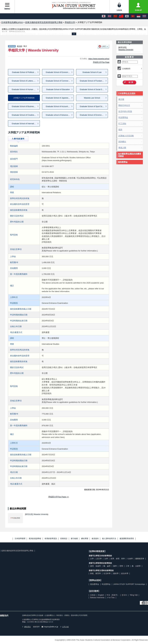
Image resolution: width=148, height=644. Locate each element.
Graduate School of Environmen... (93, 115)
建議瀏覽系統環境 (127, 539)
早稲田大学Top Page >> (59, 497)
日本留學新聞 (20, 539)
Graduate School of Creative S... (24, 115)
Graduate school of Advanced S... (59, 115)
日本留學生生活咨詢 (127, 93)
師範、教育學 (95, 573)
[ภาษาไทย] (144, 16)
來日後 (121, 99)
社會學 (130, 559)
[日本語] (104, 16)
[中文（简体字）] (115, 16)
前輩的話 (64, 539)
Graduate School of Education (58, 89)
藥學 (115, 566)
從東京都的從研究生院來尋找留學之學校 (17, 551)
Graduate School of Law (92, 72)
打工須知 (122, 124)
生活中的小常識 (125, 111)
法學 (106, 559)
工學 (127, 566)
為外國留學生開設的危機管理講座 (129, 155)
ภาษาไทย (111, 598)
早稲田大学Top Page (101, 62)
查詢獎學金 (123, 162)
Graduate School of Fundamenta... (93, 81)
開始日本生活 (124, 105)
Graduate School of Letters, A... (24, 81)
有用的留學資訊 (51, 539)
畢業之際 (122, 148)
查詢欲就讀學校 (35, 539)
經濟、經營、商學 (118, 559)
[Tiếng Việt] (133, 16)
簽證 (120, 130)
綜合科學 (125, 573)
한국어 (124, 595)
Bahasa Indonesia (97, 598)
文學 (92, 559)
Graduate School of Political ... (24, 72)
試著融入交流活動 (126, 136)
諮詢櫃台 (122, 142)
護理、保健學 (95, 566)
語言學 (99, 559)
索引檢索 (74, 539)
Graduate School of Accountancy (59, 106)
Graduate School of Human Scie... (25, 89)
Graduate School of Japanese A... (59, 98)
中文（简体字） (113, 595)
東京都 (19, 46)
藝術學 (116, 573)
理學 (121, 566)
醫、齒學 (107, 566)
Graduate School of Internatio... (24, 124)
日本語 (93, 595)
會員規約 (95, 539)
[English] (110, 16)
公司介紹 (65, 627)
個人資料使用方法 (109, 539)
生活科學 (107, 573)
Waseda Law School (92, 98)
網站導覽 (85, 539)
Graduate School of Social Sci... (92, 89)
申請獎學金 (123, 117)
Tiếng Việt (134, 595)
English (101, 595)
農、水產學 (136, 566)
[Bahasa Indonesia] (139, 16)
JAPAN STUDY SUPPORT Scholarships (129, 584)
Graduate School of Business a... (25, 106)
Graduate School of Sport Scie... (92, 106)
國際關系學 (140, 559)
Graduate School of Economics (58, 72)
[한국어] (127, 16)
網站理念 (26, 627)
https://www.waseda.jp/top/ (99, 59)
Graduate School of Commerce (58, 81)
